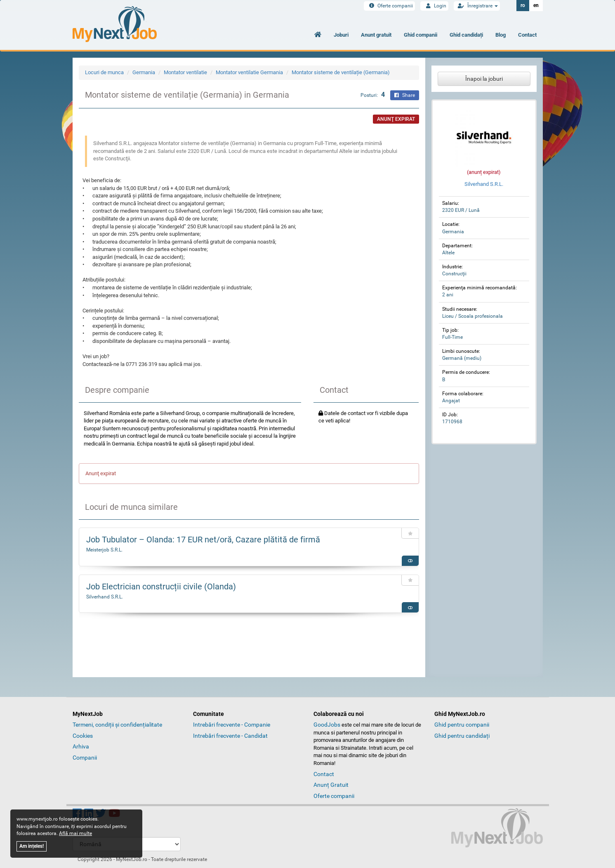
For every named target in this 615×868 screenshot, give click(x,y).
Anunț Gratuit (331, 785)
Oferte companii (389, 6)
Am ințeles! (32, 846)
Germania (144, 72)
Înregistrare (477, 6)
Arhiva (81, 746)
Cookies (83, 736)
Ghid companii (421, 35)
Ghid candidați (466, 35)
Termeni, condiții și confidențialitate (117, 725)
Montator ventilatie (185, 72)
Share (405, 95)
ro (523, 5)
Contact (527, 35)
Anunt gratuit (376, 35)
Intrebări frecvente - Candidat (230, 736)
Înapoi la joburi (484, 79)
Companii (85, 758)
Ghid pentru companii (462, 725)
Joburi (341, 35)
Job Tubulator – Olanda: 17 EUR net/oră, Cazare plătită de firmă (203, 540)
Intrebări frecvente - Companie (232, 725)
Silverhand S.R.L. (105, 597)
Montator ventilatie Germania (249, 72)
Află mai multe (75, 833)
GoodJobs (327, 725)
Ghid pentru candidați (462, 736)
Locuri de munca (104, 72)
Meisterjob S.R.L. (104, 550)
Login (434, 6)
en (536, 5)
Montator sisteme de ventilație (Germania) (341, 72)
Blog (501, 35)
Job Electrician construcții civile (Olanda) (161, 586)
